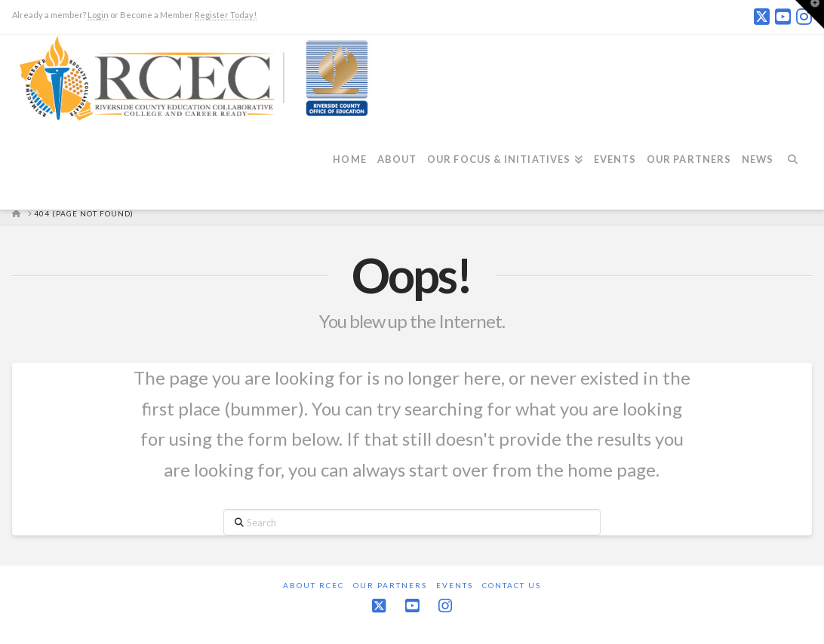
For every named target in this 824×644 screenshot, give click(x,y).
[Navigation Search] (798, 168)
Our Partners (390, 585)
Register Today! (226, 15)
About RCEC (314, 585)
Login (98, 15)
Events (455, 585)
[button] (810, 14)
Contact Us (512, 585)
